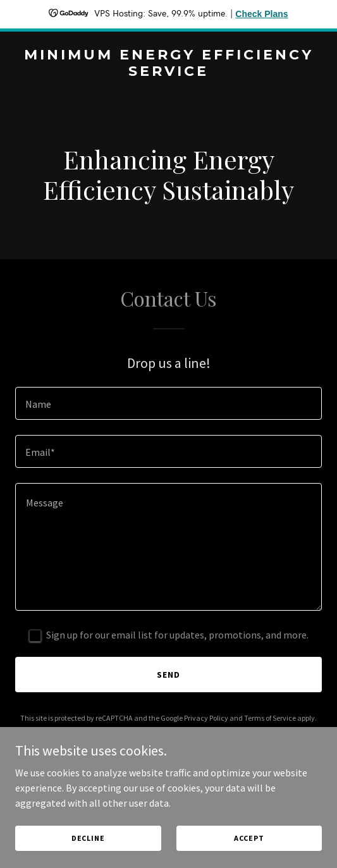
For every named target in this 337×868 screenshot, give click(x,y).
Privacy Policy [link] (206, 718)
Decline (88, 838)
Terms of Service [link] (270, 718)
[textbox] (168, 403)
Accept (249, 838)
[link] (168, 72)
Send (168, 675)
